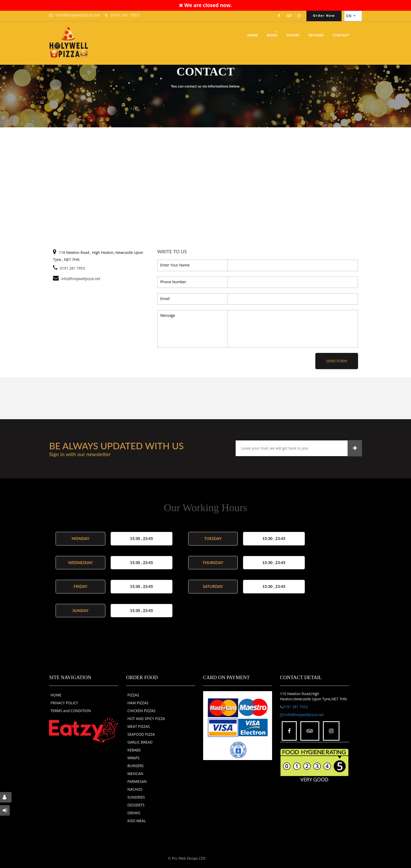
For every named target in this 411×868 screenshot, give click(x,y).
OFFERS (293, 35)
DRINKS (134, 813)
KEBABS (134, 750)
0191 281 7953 (125, 15)
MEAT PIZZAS (139, 726)
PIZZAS (133, 695)
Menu (272, 35)
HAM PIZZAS (138, 703)
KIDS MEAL (137, 821)
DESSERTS (136, 805)
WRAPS (134, 758)
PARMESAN (137, 781)
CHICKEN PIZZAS (141, 711)
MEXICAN (135, 774)
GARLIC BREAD (140, 742)
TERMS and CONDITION (71, 711)
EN (351, 16)
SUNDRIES (136, 797)
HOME (56, 695)
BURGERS (136, 766)
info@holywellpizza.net (78, 15)
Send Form (336, 361)
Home (253, 35)
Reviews (316, 35)
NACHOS (135, 789)
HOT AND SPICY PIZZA (146, 719)
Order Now (324, 16)
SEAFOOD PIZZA (141, 734)
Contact (341, 35)
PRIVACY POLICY (64, 703)
